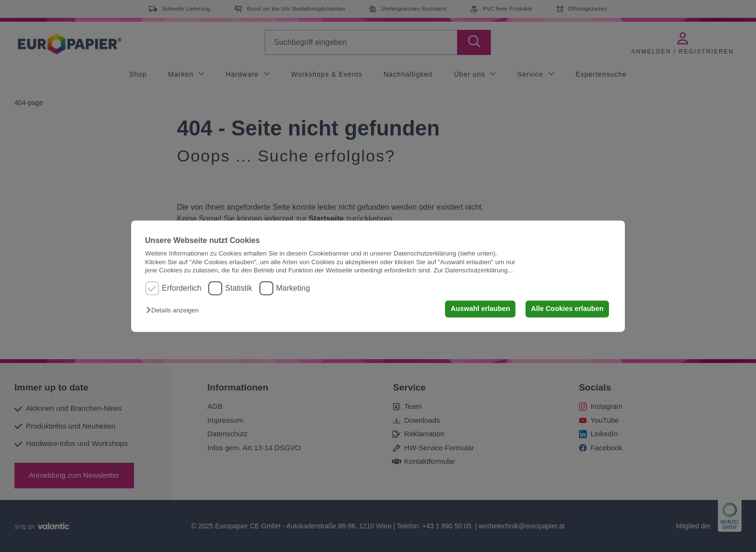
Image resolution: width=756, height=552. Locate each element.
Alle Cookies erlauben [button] (567, 309)
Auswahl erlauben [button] (480, 309)
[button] (175, 311)
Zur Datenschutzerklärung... (473, 270)
